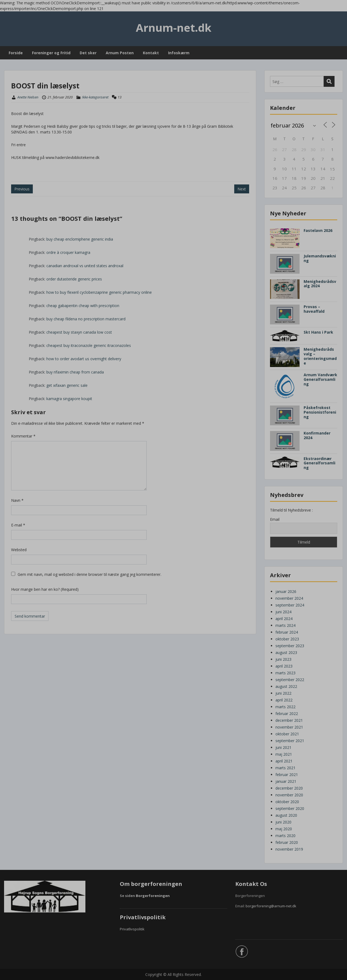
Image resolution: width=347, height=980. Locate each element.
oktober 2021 (287, 734)
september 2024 (290, 605)
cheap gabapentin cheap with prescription (83, 306)
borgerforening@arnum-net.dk (271, 906)
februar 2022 (287, 714)
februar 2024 (287, 632)
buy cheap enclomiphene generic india (80, 239)
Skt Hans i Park (318, 332)
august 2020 (286, 815)
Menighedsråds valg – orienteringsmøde (320, 356)
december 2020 (289, 788)
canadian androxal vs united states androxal (85, 266)
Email (275, 519)
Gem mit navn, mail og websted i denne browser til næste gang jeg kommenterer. (89, 574)
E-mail (18, 525)
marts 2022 (285, 707)
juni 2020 (283, 822)
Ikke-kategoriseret (95, 97)
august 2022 (286, 686)
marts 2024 (285, 625)
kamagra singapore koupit (69, 399)
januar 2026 (286, 591)
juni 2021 (283, 747)
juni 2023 (283, 659)
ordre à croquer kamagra (68, 252)
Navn (17, 500)
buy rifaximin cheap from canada (75, 372)
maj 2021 (284, 754)
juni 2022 (283, 693)
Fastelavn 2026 (318, 230)
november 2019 (289, 849)
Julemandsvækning (320, 258)
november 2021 (289, 727)
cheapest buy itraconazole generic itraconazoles (89, 345)
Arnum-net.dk (174, 28)
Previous (22, 189)
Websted (19, 550)
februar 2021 (287, 775)
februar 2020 (287, 842)
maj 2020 (284, 829)
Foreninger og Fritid (51, 53)
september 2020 (290, 808)
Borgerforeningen (153, 896)
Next (242, 189)
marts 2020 (285, 836)
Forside (16, 53)
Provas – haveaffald (314, 309)
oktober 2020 (287, 802)
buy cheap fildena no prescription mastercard (86, 319)
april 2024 (284, 619)
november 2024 (289, 598)
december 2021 (289, 720)
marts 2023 (285, 673)
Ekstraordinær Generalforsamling (319, 463)
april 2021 (284, 761)
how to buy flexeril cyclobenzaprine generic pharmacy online (99, 292)
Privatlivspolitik (132, 929)
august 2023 (286, 652)
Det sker (88, 53)
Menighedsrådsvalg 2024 (320, 284)
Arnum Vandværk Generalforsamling (320, 379)
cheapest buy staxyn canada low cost (79, 332)
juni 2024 (283, 612)
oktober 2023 (287, 639)
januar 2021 (286, 781)
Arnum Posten (120, 53)
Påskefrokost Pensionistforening (320, 412)
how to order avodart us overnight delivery (84, 359)
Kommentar (23, 436)
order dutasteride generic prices (74, 279)
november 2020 (289, 795)
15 (332, 169)
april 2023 (284, 666)
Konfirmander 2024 (317, 435)
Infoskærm (179, 53)
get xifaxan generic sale (67, 385)
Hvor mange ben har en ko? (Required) (45, 589)
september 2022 (290, 680)
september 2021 (290, 741)
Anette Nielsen (28, 97)
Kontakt (151, 53)
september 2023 (290, 646)
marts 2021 (285, 768)
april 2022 (284, 700)
